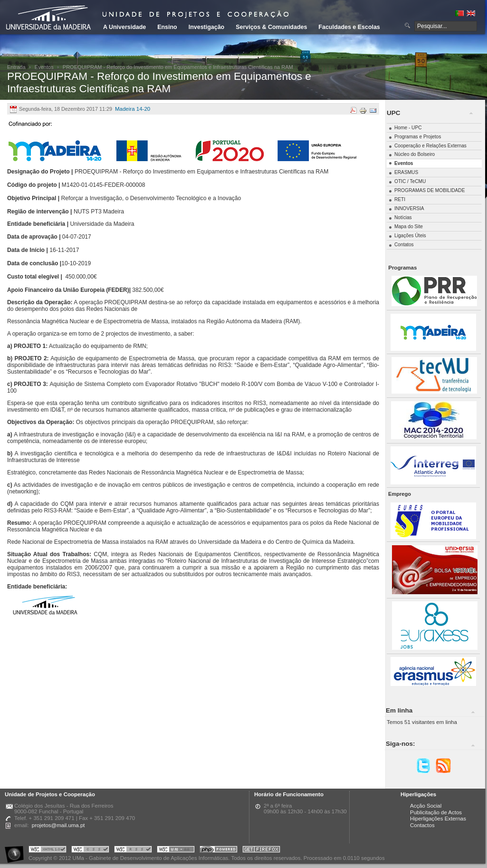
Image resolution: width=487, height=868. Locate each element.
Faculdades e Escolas (349, 27)
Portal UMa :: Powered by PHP (219, 851)
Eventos (44, 67)
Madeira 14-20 (133, 109)
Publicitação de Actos (436, 812)
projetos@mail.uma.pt (58, 825)
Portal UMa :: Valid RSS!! (133, 851)
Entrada (16, 67)
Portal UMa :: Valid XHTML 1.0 (48, 851)
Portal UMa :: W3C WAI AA (176, 851)
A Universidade (124, 27)
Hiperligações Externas (438, 819)
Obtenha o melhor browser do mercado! (261, 851)
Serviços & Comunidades (271, 27)
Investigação (206, 27)
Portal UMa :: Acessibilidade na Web (17, 851)
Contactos (422, 825)
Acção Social (426, 806)
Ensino (167, 27)
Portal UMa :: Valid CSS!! (90, 851)
